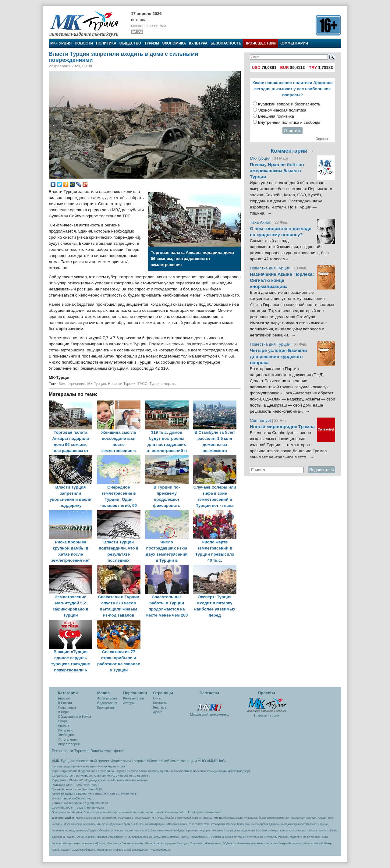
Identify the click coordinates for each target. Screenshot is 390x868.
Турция (156, 384)
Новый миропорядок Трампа (282, 427)
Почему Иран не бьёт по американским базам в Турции (277, 171)
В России (65, 703)
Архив (158, 712)
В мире (63, 712)
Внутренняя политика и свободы (289, 122)
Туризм (152, 43)
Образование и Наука (74, 717)
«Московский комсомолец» (170, 761)
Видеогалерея (69, 744)
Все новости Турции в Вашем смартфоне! (88, 751)
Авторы (129, 703)
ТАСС (142, 384)
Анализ (63, 726)
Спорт (62, 721)
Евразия (64, 698)
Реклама (160, 707)
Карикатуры (106, 707)
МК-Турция (61, 43)
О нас (158, 698)
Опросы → (324, 139)
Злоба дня (66, 735)
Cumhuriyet (261, 420)
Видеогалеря (107, 703)
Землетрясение (72, 384)
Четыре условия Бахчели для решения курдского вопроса (278, 357)
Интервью (66, 730)
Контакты (160, 703)
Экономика (174, 43)
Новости (84, 43)
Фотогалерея (68, 739)
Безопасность (226, 43)
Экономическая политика (282, 110)
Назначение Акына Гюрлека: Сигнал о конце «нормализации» (282, 280)
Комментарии (294, 43)
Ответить (292, 131)
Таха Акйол (261, 222)
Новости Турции (122, 384)
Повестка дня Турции (271, 268)
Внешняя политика (276, 116)
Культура (198, 43)
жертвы (170, 384)
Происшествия (260, 43)
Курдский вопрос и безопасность (289, 104)
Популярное (67, 707)
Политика (106, 43)
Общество (130, 43)
